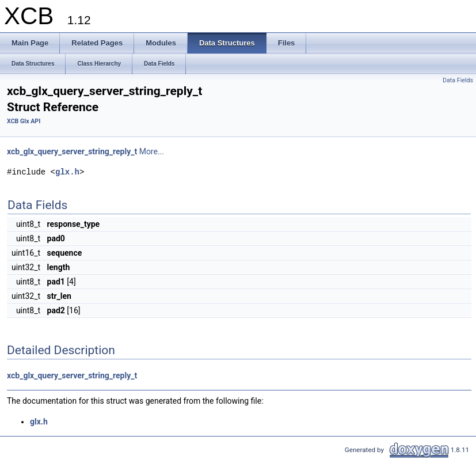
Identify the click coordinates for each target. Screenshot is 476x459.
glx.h (67, 172)
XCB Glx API (24, 121)
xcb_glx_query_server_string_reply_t (72, 151)
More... (152, 151)
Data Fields (458, 80)
